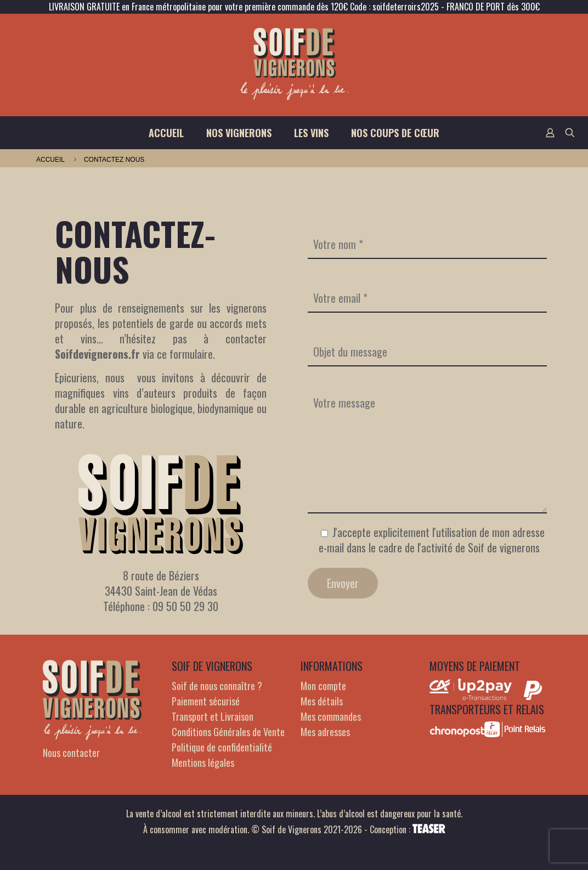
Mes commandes (331, 716)
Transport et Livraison (213, 716)
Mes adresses (325, 732)
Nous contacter (71, 753)
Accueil (50, 160)
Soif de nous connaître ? (217, 686)
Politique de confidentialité (222, 747)
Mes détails (322, 701)
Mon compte (323, 686)
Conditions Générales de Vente (228, 732)
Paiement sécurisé (206, 701)
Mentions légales (203, 762)
